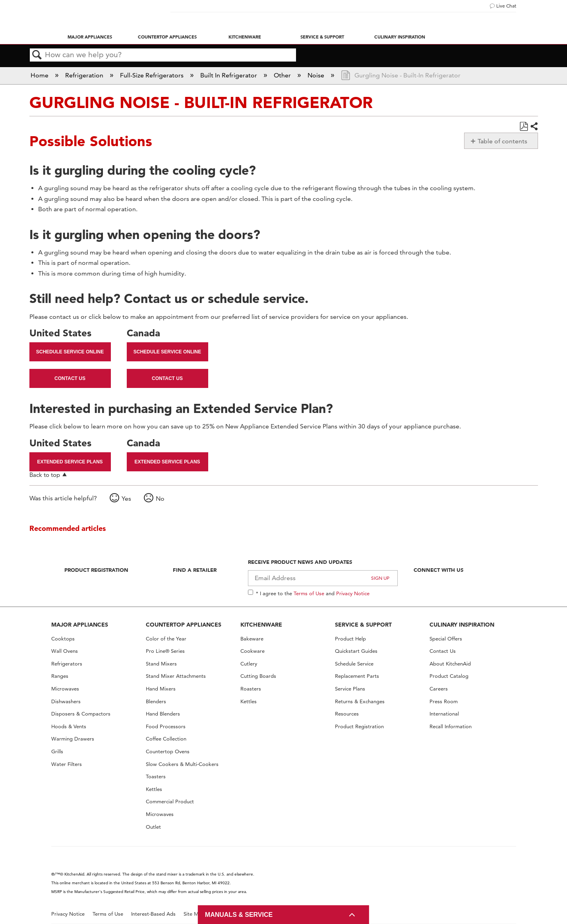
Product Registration (96, 570)
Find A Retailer (195, 570)
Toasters (156, 776)
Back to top (45, 475)
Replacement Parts (357, 676)
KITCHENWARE (261, 625)
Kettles (154, 789)
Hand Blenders (163, 714)
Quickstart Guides (356, 651)
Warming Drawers (73, 739)
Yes (126, 499)
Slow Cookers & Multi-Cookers (182, 764)
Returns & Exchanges (360, 701)
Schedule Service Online (70, 352)
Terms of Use (309, 593)
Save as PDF (523, 127)
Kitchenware (245, 37)
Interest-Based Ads (153, 914)
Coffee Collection (166, 739)
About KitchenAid (450, 664)
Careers (439, 689)
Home (40, 75)
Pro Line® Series (165, 651)
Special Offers (446, 639)
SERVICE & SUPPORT (363, 625)
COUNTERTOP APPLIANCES (184, 625)
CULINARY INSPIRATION (462, 625)
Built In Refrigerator (229, 75)
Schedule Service (354, 664)
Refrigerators (67, 664)
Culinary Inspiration (400, 37)
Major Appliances (90, 37)
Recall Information (451, 726)
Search (37, 55)
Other (283, 75)
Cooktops (63, 639)
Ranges (60, 676)
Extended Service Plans (70, 462)
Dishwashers (66, 701)
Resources (347, 714)
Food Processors (166, 726)
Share (534, 127)
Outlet (153, 827)
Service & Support (322, 37)
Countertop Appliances (167, 37)
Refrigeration (85, 75)
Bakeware (252, 639)
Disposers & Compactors (81, 714)
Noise (317, 75)
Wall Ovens (65, 651)
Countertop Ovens (168, 751)
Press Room (444, 701)
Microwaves (65, 689)
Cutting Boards (258, 676)
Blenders (156, 701)
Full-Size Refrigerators (153, 75)
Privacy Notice (353, 593)
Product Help (350, 639)
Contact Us (70, 378)
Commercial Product (170, 802)
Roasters (251, 689)
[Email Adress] (323, 578)
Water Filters (67, 764)
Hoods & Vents (69, 726)
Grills (57, 751)
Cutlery (249, 664)
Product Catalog (449, 676)
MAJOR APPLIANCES (80, 625)
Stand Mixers (161, 664)
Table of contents (502, 141)
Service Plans (350, 689)
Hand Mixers (161, 689)
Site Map (194, 914)
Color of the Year (166, 639)
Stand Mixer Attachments (176, 676)
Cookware (253, 651)
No (160, 499)
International (444, 714)
